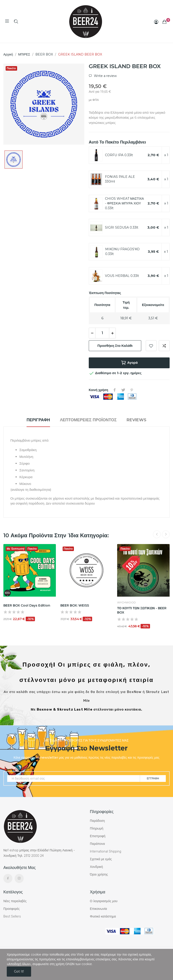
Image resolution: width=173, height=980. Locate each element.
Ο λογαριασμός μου (104, 901)
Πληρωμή (97, 828)
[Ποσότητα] (102, 333)
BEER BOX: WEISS (75, 605)
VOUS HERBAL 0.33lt (122, 276)
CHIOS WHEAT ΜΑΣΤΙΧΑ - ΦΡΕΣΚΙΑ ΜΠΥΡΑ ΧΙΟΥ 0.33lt (124, 203)
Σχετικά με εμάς (101, 859)
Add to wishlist (151, 346)
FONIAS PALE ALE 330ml (120, 179)
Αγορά (129, 363)
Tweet (123, 390)
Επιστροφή (98, 836)
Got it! (19, 971)
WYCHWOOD (126, 602)
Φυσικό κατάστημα (103, 916)
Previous (157, 534)
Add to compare (164, 346)
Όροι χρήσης (99, 875)
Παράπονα (97, 844)
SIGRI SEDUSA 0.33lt (122, 227)
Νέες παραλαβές (15, 901)
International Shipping (106, 851)
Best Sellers (12, 916)
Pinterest (132, 390)
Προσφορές (11, 909)
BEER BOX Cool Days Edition (27, 605)
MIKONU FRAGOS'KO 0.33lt (122, 251)
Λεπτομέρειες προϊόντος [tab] (88, 420)
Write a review (105, 76)
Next (166, 534)
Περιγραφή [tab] (38, 420)
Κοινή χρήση (115, 390)
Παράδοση (97, 821)
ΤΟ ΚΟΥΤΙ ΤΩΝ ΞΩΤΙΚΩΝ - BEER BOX (142, 610)
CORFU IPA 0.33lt (119, 155)
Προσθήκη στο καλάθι (115, 346)
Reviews (137, 420)
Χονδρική (96, 867)
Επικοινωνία (98, 909)
